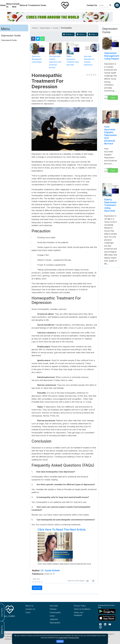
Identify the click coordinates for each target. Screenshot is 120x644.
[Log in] (117, 5)
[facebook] (33, 39)
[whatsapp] (43, 39)
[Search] (110, 5)
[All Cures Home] (9, 611)
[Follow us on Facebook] (100, 624)
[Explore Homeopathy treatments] (58, 612)
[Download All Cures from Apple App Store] (106, 618)
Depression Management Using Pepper (37, 59)
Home (3, 5)
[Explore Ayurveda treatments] (58, 606)
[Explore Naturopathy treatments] (58, 623)
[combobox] (102, 5)
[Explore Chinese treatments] (58, 609)
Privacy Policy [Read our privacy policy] (80, 606)
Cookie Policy (63, 638)
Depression (45, 28)
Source (37, 588)
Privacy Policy (74, 638)
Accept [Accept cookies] (60, 641)
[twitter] (38, 39)
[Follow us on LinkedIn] (105, 624)
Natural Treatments (30, 5)
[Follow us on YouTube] (110, 624)
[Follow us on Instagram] (100, 627)
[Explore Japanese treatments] (58, 619)
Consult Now (16, 5)
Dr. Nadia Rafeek (50, 570)
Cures (43, 5)
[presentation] (32, 47)
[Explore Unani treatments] (58, 616)
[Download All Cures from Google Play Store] (106, 611)
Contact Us (92, 5)
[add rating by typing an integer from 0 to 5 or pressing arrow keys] (37, 582)
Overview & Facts (9, 40)
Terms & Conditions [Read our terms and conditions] (82, 609)
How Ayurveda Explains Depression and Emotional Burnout (55, 62)
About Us (9, 5)
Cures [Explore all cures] (28, 612)
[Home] (65, 5)
